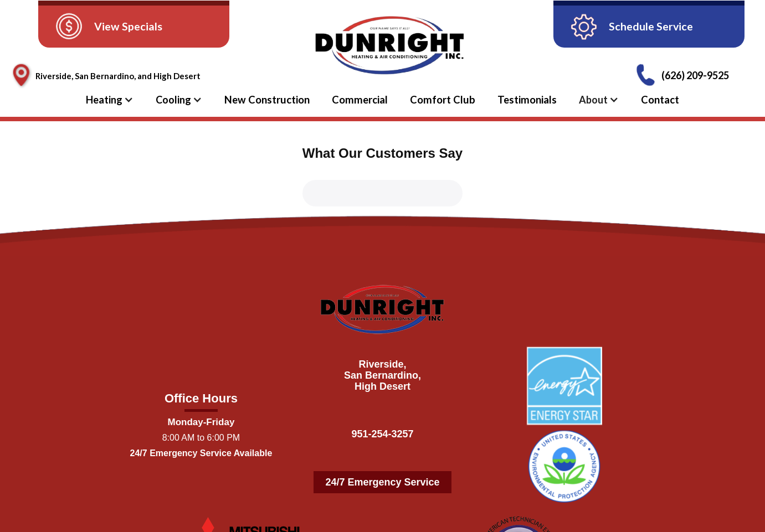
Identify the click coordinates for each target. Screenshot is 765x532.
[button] (115, 100)
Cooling (173, 100)
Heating (104, 100)
